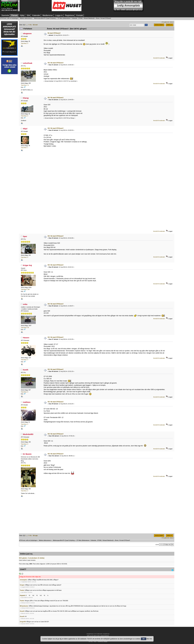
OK (144, 639)
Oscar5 (22, 611)
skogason (27, 33)
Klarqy (26, 98)
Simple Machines (105, 636)
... (27, 25)
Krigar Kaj (27, 265)
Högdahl (22, 595)
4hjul (25, 129)
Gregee (22, 585)
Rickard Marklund (89, 18)
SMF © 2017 (97, 636)
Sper (25, 236)
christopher (23, 580)
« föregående (165, 22)
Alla (30, 25)
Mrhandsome (24, 606)
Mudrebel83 (28, 434)
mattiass (27, 402)
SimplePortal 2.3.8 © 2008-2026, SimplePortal (98, 634)
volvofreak (28, 63)
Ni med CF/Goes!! (54, 33)
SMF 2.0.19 (90, 636)
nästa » (172, 22)
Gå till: (157, 545)
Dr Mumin (27, 454)
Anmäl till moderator (159, 58)
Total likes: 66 (25, 327)
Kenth (26, 370)
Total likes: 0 (24, 43)
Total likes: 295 (25, 289)
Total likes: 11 (25, 85)
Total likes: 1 (24, 148)
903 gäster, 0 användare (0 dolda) (32, 558)
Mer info (149, 639)
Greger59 (23, 622)
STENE (80, 18)
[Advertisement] (36, 6)
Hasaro (26, 338)
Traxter (22, 590)
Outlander (74, 18)
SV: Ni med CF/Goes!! (56, 63)
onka (25, 304)
